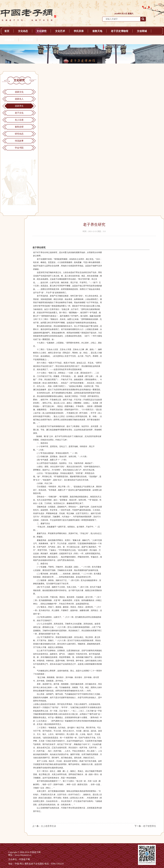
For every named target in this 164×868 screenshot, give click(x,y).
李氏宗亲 (79, 31)
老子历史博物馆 (120, 31)
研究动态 (19, 134)
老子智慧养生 (150, 826)
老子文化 (19, 113)
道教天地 (97, 31)
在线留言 (9, 40)
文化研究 (42, 31)
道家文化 (19, 92)
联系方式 (28, 40)
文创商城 (142, 31)
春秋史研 (19, 127)
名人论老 (19, 120)
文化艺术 (60, 31)
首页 (7, 31)
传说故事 (19, 141)
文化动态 (23, 31)
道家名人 (19, 99)
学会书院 (19, 148)
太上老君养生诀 (48, 826)
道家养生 (19, 106)
